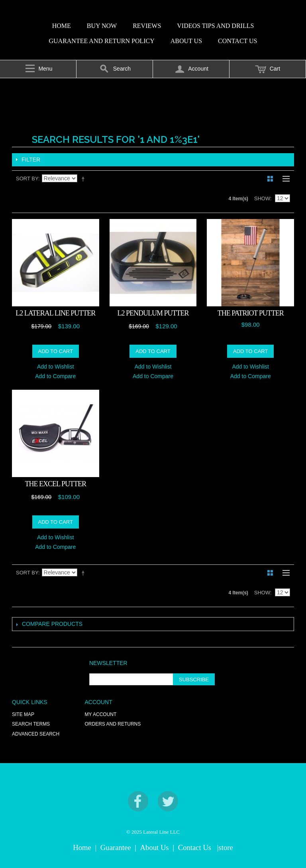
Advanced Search (36, 734)
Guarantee (116, 847)
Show (262, 198)
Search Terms (31, 724)
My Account (101, 714)
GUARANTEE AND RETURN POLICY (101, 41)
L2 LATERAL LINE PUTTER (55, 313)
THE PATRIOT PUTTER (251, 313)
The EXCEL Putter (56, 484)
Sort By (27, 179)
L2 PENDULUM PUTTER (153, 313)
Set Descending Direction (84, 179)
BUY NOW (102, 26)
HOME (62, 26)
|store (225, 847)
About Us (155, 847)
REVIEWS (147, 26)
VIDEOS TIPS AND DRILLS (215, 26)
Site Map (23, 714)
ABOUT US (186, 41)
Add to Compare (55, 376)
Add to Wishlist (56, 367)
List (284, 179)
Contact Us (195, 847)
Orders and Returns (113, 724)
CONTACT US (237, 41)
